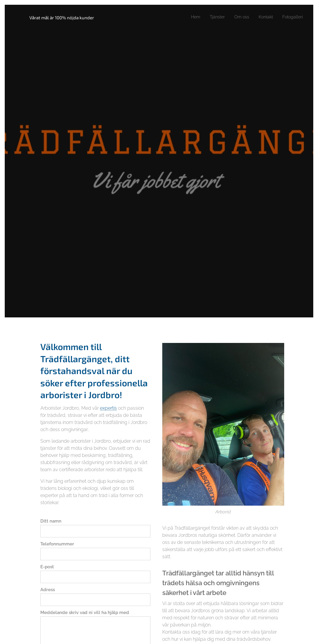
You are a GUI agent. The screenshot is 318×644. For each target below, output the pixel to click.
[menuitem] (188, 17)
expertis (108, 408)
